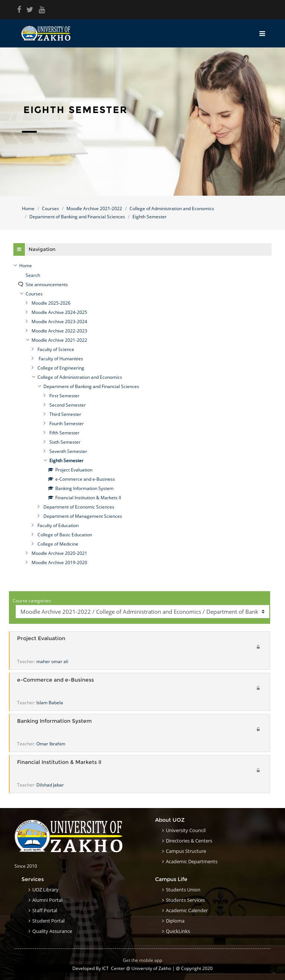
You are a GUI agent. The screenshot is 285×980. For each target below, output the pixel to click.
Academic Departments (192, 861)
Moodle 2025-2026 (51, 303)
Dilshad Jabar (50, 785)
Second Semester (68, 405)
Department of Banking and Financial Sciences (77, 217)
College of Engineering (61, 368)
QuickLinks (178, 931)
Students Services (185, 900)
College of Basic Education (65, 535)
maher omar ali (52, 661)
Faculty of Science (56, 349)
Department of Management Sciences (83, 516)
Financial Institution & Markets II (59, 762)
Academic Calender (187, 910)
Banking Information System (54, 721)
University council (186, 830)
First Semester (64, 396)
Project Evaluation (41, 638)
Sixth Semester (65, 442)
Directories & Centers (189, 841)
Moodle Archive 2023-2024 (59, 322)
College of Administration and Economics (172, 208)
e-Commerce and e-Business (55, 680)
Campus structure (186, 851)
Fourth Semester (67, 423)
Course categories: (32, 601)
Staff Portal (45, 910)
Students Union (183, 890)
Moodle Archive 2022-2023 (59, 331)
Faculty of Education (58, 525)
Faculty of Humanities (60, 359)
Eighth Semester (150, 217)
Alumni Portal (47, 900)
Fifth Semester (64, 433)
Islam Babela (50, 703)
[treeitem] (142, 266)
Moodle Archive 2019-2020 (59, 562)
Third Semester (65, 414)
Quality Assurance (52, 931)
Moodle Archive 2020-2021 (59, 553)
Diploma (175, 921)
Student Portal (48, 921)
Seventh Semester (68, 451)
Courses (50, 208)
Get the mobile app (142, 960)
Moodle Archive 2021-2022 (94, 208)
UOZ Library (45, 890)
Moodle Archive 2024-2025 (59, 312)
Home (28, 208)
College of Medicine (58, 544)
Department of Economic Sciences (79, 507)
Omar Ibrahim (51, 744)
